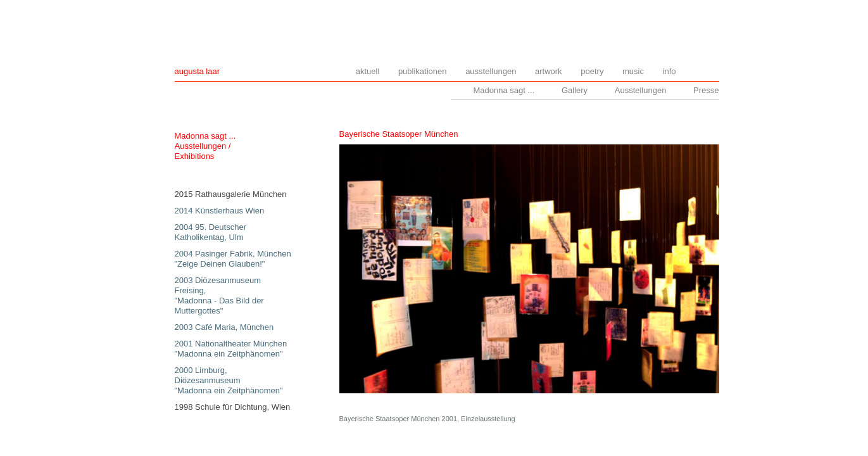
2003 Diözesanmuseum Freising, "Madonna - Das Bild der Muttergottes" (219, 295)
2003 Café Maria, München (224, 327)
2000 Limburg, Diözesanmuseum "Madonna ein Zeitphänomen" (229, 380)
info (670, 71)
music (633, 71)
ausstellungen (491, 71)
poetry (592, 71)
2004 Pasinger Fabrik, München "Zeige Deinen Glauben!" (233, 259)
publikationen (423, 71)
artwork (549, 71)
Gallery (575, 90)
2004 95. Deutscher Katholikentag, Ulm (211, 232)
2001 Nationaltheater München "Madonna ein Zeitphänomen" (231, 349)
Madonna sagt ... (504, 90)
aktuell (368, 71)
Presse (706, 90)
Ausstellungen (641, 90)
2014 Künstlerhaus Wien (220, 211)
